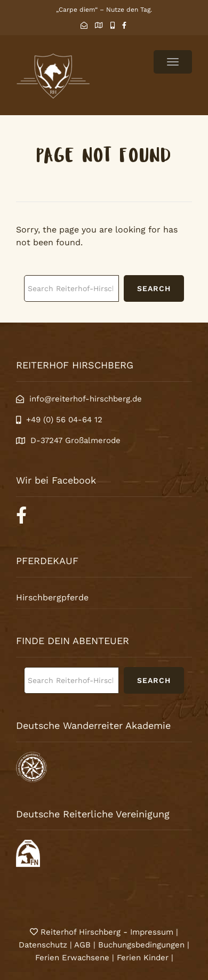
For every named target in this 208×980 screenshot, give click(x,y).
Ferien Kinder (143, 958)
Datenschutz (43, 945)
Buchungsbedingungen (141, 945)
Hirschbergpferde (52, 597)
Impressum (153, 932)
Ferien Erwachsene (72, 958)
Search (154, 288)
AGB (82, 945)
